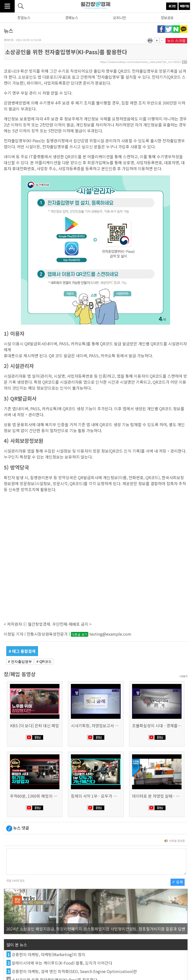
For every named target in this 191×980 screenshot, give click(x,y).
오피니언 (119, 18)
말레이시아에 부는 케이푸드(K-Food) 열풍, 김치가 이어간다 (62, 963)
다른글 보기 (80, 634)
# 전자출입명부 (20, 662)
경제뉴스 (72, 18)
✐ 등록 (178, 882)
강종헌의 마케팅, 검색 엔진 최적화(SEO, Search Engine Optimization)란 (74, 971)
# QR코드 (44, 662)
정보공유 (167, 18)
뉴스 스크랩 (176, 41)
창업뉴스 (24, 18)
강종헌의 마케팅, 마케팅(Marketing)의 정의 (48, 954)
